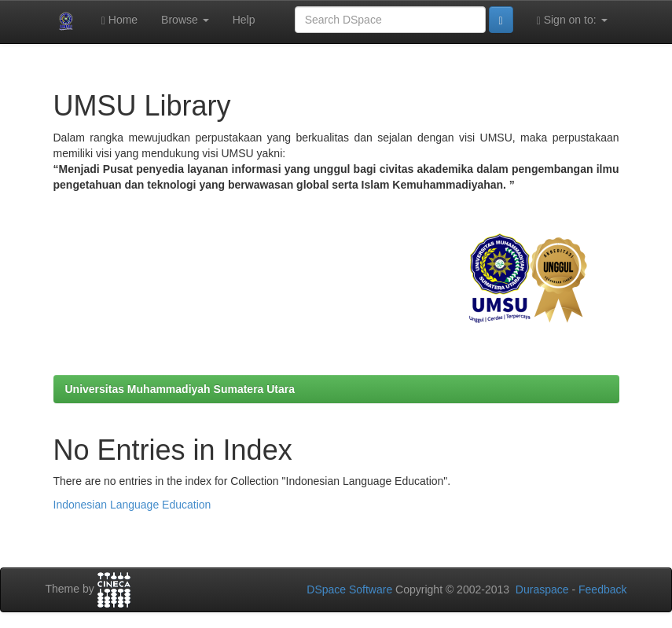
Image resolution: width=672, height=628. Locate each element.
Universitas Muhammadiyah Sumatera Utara (180, 389)
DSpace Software (349, 589)
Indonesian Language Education (132, 505)
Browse (185, 20)
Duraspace (542, 589)
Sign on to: (572, 20)
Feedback (602, 589)
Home (119, 20)
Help (244, 20)
